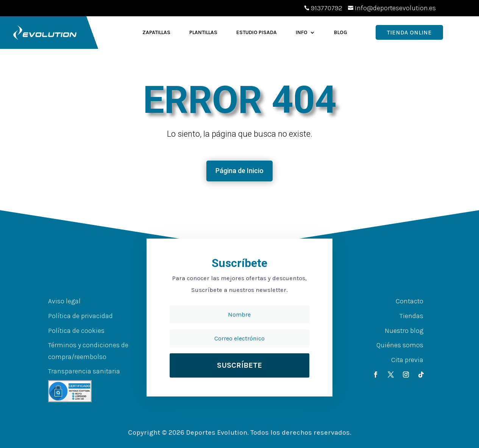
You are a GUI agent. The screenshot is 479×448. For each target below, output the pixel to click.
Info (302, 32)
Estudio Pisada (257, 32)
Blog (341, 32)
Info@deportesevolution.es (395, 8)
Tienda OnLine (409, 32)
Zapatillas (156, 32)
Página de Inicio (239, 171)
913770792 (327, 8)
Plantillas (203, 32)
